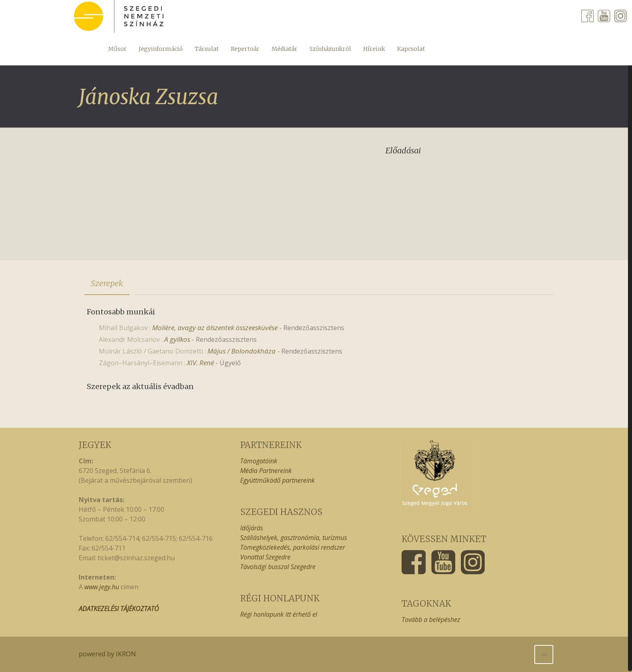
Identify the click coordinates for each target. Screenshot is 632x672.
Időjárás (252, 528)
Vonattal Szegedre (265, 557)
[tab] (107, 283)
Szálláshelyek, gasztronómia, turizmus (294, 538)
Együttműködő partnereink (277, 480)
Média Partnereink (266, 471)
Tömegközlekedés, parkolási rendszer (293, 547)
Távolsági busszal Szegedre (278, 567)
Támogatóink (259, 461)
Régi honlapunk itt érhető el (279, 614)
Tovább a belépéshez (431, 620)
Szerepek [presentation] (107, 283)
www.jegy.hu (102, 587)
